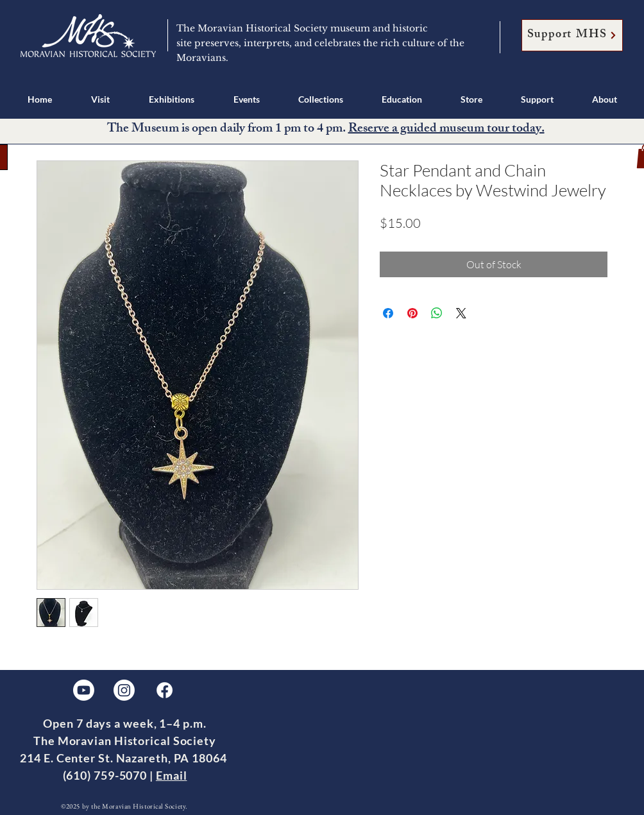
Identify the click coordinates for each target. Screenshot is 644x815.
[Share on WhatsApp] (437, 313)
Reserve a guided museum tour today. (446, 129)
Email (172, 775)
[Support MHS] (572, 35)
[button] (100, 99)
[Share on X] (461, 313)
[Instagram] (124, 690)
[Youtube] (84, 690)
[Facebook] (165, 690)
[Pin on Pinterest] (412, 313)
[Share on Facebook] (388, 313)
